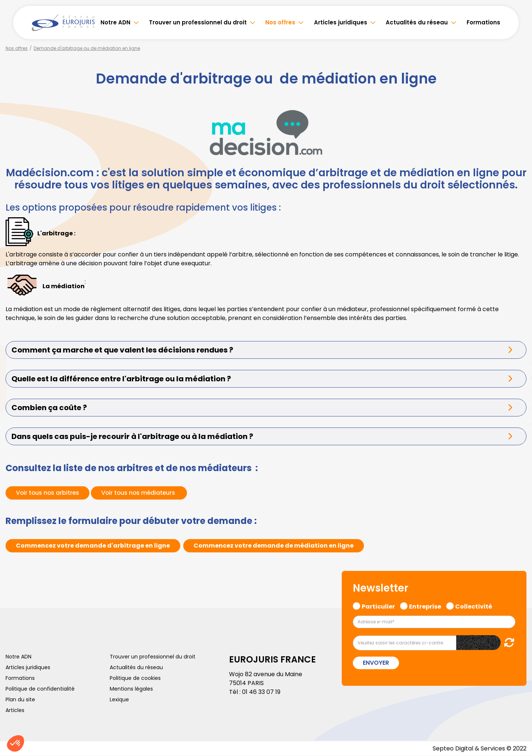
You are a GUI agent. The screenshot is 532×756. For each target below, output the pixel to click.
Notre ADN (115, 22)
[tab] (266, 350)
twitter (517, 348)
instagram (517, 393)
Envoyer (376, 663)
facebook (517, 334)
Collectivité (474, 606)
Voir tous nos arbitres (48, 493)
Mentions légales (131, 689)
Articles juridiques (341, 22)
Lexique (119, 699)
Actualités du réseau (417, 22)
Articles (15, 710)
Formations (483, 22)
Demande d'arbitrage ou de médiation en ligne (87, 48)
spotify (517, 408)
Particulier (378, 606)
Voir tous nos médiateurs (141, 493)
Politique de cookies (135, 678)
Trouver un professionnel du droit (198, 22)
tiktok (517, 422)
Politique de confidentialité (40, 689)
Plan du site (20, 699)
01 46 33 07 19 (261, 692)
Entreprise (425, 606)
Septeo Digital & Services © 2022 (480, 748)
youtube (517, 378)
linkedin (517, 363)
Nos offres (280, 22)
